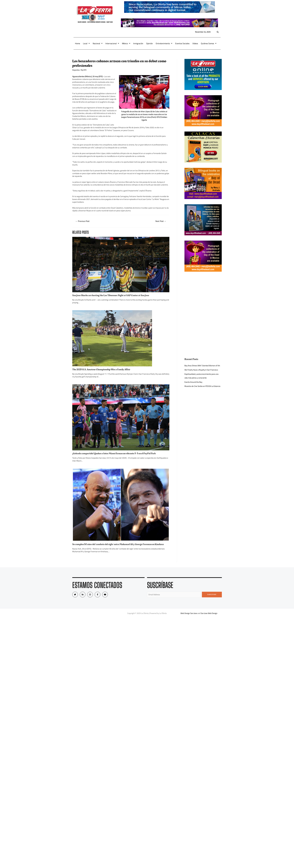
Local (86, 43)
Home (78, 43)
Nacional (98, 43)
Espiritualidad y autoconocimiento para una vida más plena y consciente (201, 376)
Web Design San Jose (189, 613)
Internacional (112, 43)
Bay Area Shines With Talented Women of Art (202, 366)
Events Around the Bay (193, 382)
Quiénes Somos (209, 43)
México (126, 43)
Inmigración (138, 43)
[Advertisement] (203, 294)
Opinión (149, 43)
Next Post (161, 221)
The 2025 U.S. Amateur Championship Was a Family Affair (101, 369)
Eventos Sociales (182, 43)
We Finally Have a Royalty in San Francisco (201, 370)
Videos (195, 43)
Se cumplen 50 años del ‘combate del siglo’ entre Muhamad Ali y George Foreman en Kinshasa (118, 544)
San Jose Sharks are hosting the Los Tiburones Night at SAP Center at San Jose (111, 295)
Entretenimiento (164, 43)
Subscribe (212, 594)
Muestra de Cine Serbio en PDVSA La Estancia (202, 386)
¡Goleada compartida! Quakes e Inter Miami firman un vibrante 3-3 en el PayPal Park (114, 453)
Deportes (76, 70)
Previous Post (82, 221)
